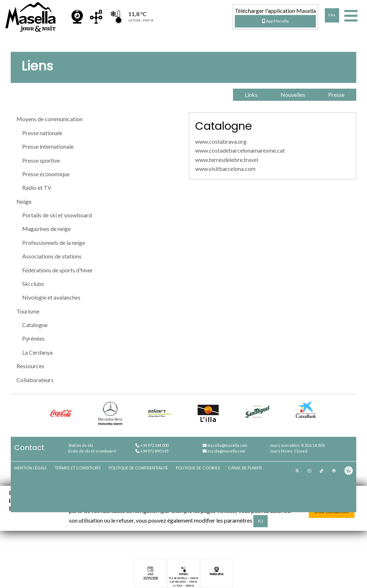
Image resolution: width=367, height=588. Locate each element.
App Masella (275, 21)
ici (261, 521)
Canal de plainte (245, 468)
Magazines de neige (46, 229)
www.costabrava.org (221, 141)
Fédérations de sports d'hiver (58, 270)
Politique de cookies (198, 468)
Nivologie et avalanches (51, 297)
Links (251, 95)
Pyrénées (33, 338)
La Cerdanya (37, 352)
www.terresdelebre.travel (227, 160)
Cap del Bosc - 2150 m (183, 582)
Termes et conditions (78, 468)
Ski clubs (33, 284)
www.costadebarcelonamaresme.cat (240, 150)
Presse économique (46, 174)
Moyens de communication (49, 119)
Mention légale (31, 468)
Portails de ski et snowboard (57, 215)
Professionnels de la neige (54, 243)
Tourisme (28, 311)
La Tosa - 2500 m (183, 586)
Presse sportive (41, 160)
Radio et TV (37, 187)
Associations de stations (52, 256)
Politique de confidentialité (138, 468)
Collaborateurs (35, 380)
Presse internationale (48, 146)
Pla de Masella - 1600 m (183, 578)
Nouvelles (293, 95)
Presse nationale (42, 133)
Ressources (30, 366)
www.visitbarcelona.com (225, 169)
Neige (24, 201)
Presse (336, 95)
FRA (332, 15)
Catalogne (35, 325)
